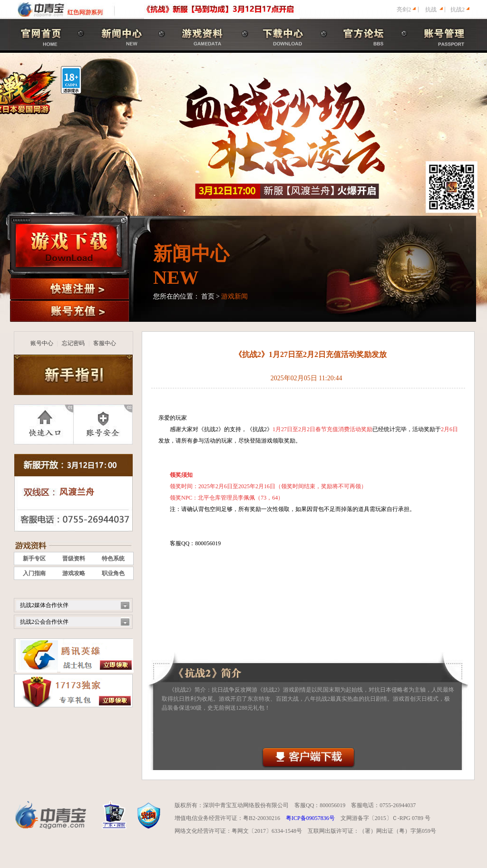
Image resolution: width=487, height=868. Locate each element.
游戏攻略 (74, 573)
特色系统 (113, 559)
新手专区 (34, 559)
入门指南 (34, 573)
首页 (208, 296)
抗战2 (458, 10)
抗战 (431, 10)
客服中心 (105, 343)
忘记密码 (73, 343)
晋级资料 (74, 559)
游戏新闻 (234, 296)
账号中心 (42, 343)
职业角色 (113, 573)
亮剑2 (404, 10)
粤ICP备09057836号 (310, 818)
